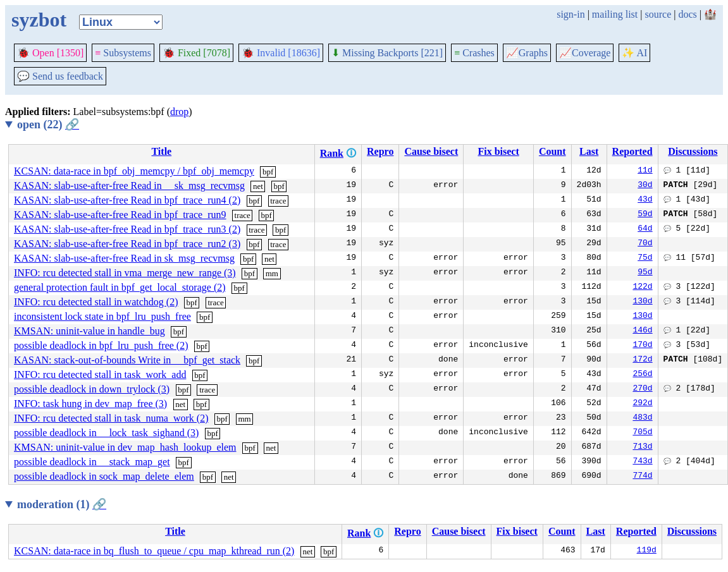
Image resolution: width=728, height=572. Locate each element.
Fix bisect (498, 151)
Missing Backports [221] (387, 53)
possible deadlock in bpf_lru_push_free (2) (101, 345)
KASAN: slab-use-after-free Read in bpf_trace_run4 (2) (127, 200)
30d (645, 186)
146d (642, 331)
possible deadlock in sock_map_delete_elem (104, 476)
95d (645, 273)
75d (645, 259)
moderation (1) (62, 504)
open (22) (48, 125)
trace (278, 201)
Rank (332, 153)
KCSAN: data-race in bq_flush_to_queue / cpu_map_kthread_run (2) (154, 551)
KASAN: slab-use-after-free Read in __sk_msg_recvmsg (129, 186)
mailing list (615, 14)
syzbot (39, 20)
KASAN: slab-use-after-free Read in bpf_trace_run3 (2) (127, 229)
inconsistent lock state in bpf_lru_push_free (102, 316)
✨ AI (634, 53)
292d (642, 404)
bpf (268, 172)
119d (647, 551)
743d (642, 462)
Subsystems (123, 53)
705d (642, 433)
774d (642, 477)
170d (642, 346)
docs (687, 14)
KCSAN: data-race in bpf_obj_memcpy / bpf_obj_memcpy (134, 171)
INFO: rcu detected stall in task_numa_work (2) (111, 418)
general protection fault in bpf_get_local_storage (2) (120, 287)
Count (552, 151)
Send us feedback (60, 76)
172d (642, 360)
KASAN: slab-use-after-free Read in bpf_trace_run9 (120, 215)
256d (642, 375)
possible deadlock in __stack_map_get (92, 462)
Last (589, 151)
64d (645, 229)
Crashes (474, 53)
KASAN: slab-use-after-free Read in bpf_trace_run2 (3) (127, 244)
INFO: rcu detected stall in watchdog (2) (96, 302)
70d (645, 244)
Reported (632, 151)
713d (642, 447)
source (658, 14)
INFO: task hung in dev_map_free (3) (90, 404)
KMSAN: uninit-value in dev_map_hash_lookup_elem (125, 447)
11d (645, 171)
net (258, 186)
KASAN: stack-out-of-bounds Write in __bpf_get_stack (127, 360)
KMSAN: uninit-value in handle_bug (89, 331)
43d (645, 200)
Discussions (693, 151)
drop (179, 112)
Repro (380, 151)
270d (642, 389)
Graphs (527, 53)
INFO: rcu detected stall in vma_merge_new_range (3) (125, 273)
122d (642, 288)
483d (642, 418)
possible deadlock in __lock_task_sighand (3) (106, 433)
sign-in (571, 14)
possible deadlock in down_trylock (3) (92, 389)
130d (642, 302)
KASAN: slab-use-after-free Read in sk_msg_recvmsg (124, 258)
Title (161, 151)
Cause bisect (431, 151)
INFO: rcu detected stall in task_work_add (100, 374)
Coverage (585, 53)
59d (645, 215)
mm (272, 273)
